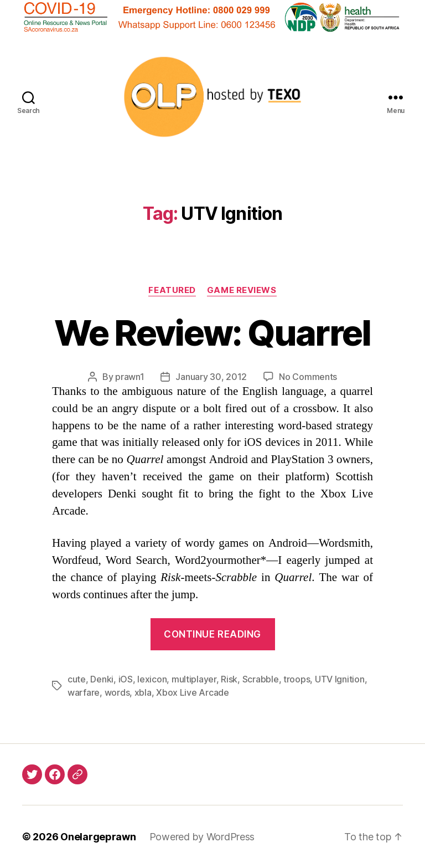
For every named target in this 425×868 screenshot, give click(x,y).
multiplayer (194, 679)
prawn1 (129, 377)
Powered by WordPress (202, 837)
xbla (143, 692)
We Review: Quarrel (212, 333)
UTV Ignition (340, 679)
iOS (126, 679)
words (117, 692)
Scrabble (261, 679)
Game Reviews (242, 290)
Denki (102, 679)
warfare (84, 692)
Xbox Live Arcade (193, 692)
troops (297, 679)
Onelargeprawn (98, 837)
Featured (172, 290)
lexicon (152, 679)
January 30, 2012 (211, 377)
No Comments (308, 377)
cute (77, 679)
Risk (229, 679)
